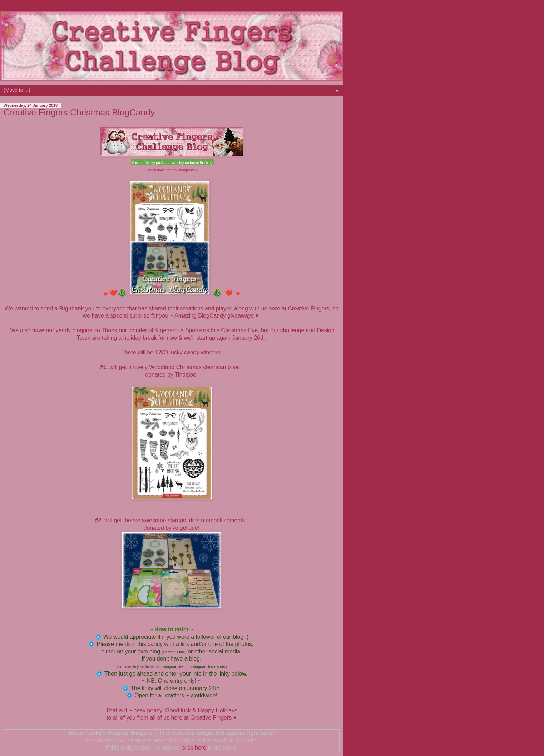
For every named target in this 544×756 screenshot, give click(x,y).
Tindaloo (186, 375)
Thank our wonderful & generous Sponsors (155, 330)
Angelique (186, 528)
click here (194, 748)
